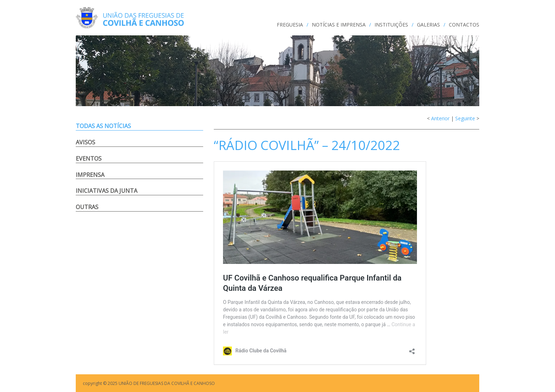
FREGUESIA (290, 25)
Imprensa (90, 175)
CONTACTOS (464, 25)
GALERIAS (428, 25)
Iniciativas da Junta (107, 191)
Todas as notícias (103, 126)
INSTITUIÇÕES (391, 25)
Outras (87, 207)
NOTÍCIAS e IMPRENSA (339, 25)
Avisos (85, 142)
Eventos (89, 158)
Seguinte (465, 118)
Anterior (440, 118)
